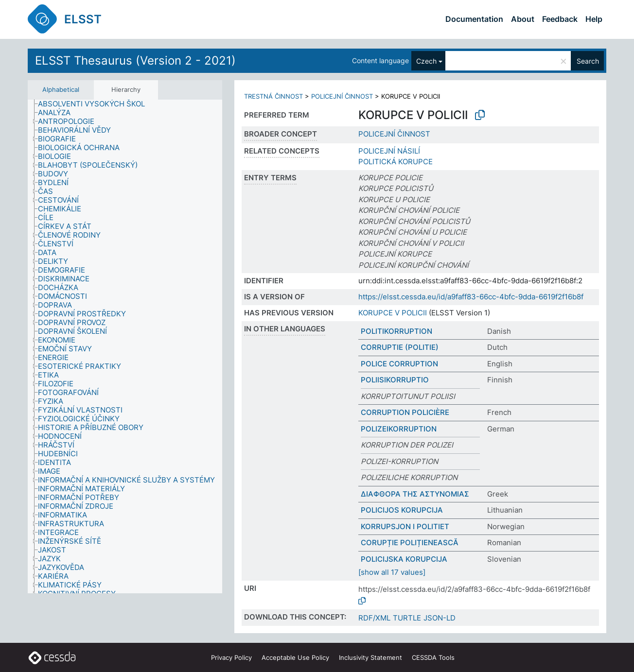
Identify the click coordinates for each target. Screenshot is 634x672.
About (523, 19)
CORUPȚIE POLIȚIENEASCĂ (410, 543)
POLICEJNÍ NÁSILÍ (389, 151)
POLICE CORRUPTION (399, 364)
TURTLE (407, 618)
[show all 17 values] (392, 572)
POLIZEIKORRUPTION (399, 429)
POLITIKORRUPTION (396, 331)
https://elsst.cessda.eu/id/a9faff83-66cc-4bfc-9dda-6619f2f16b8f (471, 297)
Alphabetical (61, 89)
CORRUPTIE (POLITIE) (400, 347)
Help (594, 19)
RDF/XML (374, 618)
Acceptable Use (295, 657)
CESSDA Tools (433, 657)
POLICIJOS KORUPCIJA (402, 510)
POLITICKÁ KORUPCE (396, 162)
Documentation (474, 19)
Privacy (231, 657)
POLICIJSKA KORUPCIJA (404, 559)
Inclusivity (370, 657)
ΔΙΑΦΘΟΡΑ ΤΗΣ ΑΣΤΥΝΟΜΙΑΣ (415, 494)
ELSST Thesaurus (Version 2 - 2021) (135, 60)
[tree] (125, 347)
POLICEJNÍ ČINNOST (342, 96)
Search (588, 61)
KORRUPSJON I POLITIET (405, 526)
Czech (426, 61)
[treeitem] (96, 104)
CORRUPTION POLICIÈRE (405, 412)
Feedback (560, 19)
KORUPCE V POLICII (393, 313)
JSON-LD (440, 618)
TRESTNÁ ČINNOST (273, 96)
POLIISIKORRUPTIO (395, 380)
